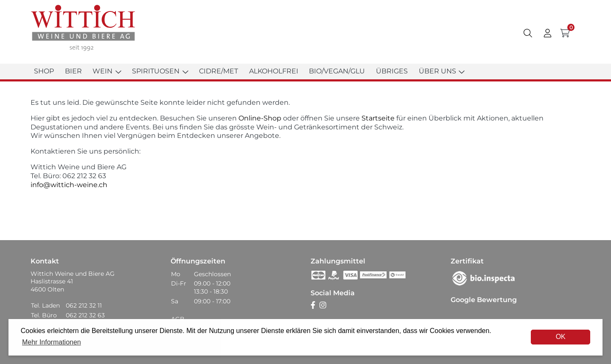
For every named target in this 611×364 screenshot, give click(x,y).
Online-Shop (259, 118)
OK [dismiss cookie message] (561, 337)
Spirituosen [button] (160, 71)
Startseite (378, 118)
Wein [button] (107, 71)
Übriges (392, 71)
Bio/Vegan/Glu (337, 71)
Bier (73, 71)
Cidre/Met (219, 71)
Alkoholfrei (274, 71)
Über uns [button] (442, 71)
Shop (44, 71)
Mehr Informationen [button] (52, 342)
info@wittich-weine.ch (69, 185)
